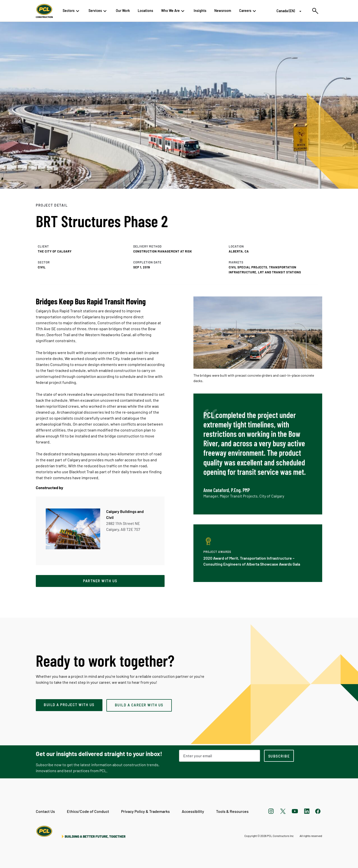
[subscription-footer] (279, 756)
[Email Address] (220, 756)
